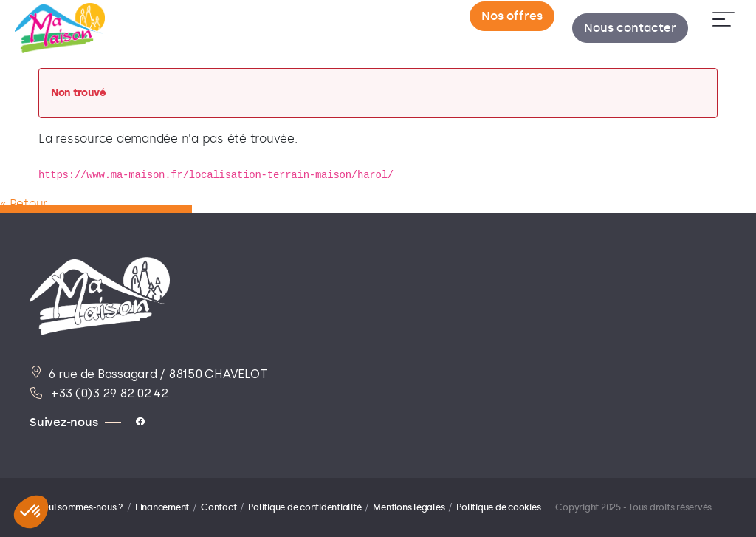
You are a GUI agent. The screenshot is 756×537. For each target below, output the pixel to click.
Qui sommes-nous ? (82, 507)
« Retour (24, 203)
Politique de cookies (498, 507)
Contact (219, 507)
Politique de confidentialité (305, 507)
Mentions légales (409, 507)
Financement (162, 507)
